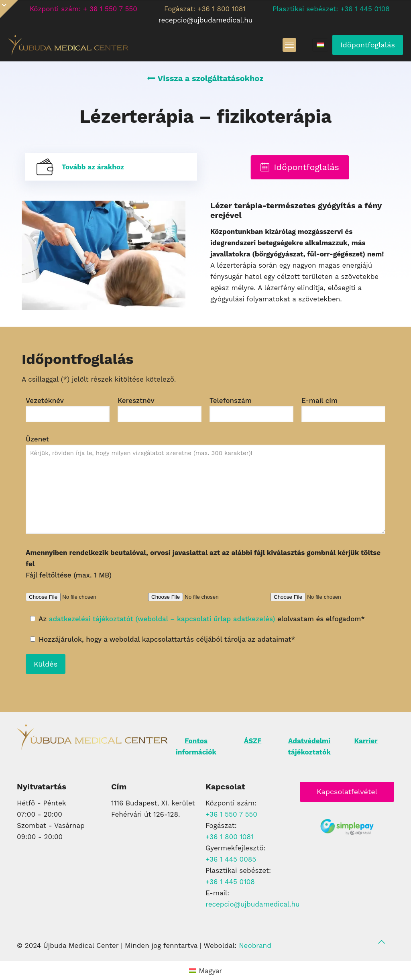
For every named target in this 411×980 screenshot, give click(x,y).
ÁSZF (253, 741)
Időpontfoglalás (368, 45)
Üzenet (205, 484)
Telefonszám (251, 409)
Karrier (366, 741)
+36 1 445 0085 (231, 859)
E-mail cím (343, 409)
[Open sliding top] (9, 9)
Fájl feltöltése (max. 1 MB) (203, 564)
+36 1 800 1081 (230, 837)
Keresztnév (160, 409)
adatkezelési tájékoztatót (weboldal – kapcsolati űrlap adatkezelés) (162, 619)
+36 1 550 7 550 (231, 814)
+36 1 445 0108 (230, 882)
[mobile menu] (289, 45)
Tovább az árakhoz (93, 167)
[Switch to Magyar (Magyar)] (206, 971)
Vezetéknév (68, 409)
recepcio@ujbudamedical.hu (253, 904)
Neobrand (255, 945)
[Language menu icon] (320, 45)
